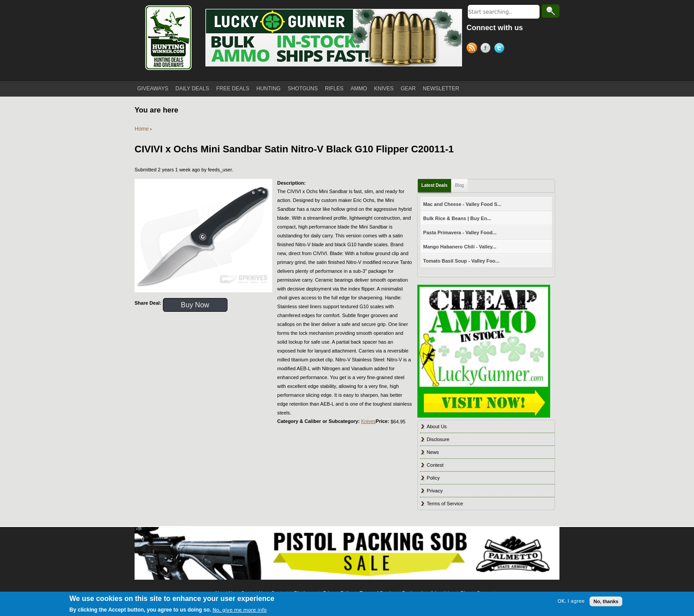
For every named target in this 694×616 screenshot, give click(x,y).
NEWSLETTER (441, 89)
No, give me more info (239, 610)
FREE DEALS (233, 89)
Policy (433, 478)
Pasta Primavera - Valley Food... (460, 232)
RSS (473, 49)
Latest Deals (434, 185)
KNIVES (384, 89)
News (433, 452)
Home (142, 129)
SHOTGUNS (303, 89)
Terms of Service (445, 504)
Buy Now (195, 305)
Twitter (501, 49)
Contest (435, 465)
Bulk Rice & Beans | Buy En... (457, 218)
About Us (437, 426)
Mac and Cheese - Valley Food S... (462, 204)
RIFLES (334, 89)
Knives (368, 421)
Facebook (487, 49)
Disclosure (438, 439)
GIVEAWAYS (153, 89)
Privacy (435, 491)
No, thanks (606, 601)
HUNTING (268, 89)
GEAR (408, 89)
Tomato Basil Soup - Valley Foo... (461, 261)
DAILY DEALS (192, 89)
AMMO (359, 89)
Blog (459, 185)
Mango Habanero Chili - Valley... (460, 247)
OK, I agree (571, 601)
